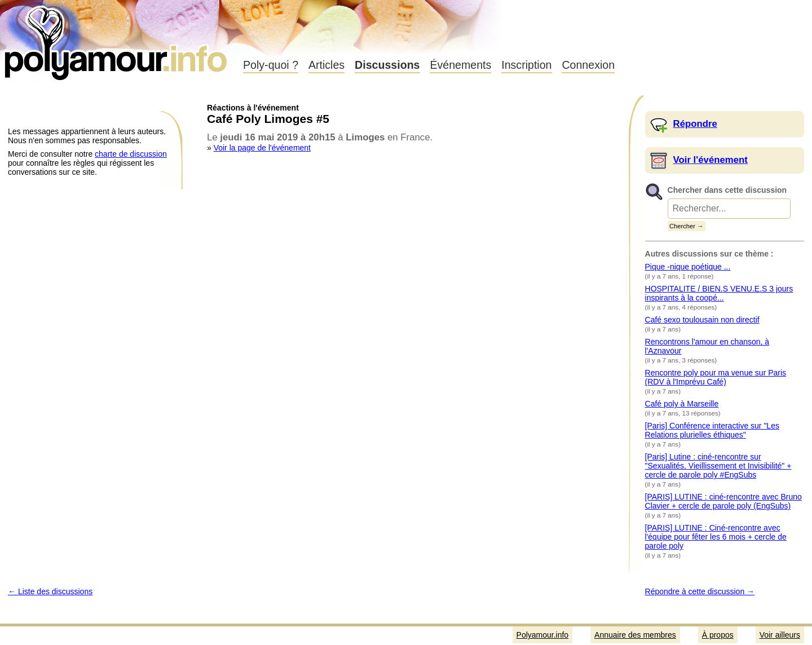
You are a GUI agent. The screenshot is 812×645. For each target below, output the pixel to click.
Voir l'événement (710, 160)
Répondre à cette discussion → (700, 591)
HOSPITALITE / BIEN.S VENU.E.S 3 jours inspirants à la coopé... (719, 293)
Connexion (588, 65)
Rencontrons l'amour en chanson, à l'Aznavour (707, 346)
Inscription (526, 65)
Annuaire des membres (635, 635)
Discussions (387, 65)
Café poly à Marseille (682, 404)
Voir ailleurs (780, 635)
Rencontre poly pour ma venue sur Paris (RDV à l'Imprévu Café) (716, 377)
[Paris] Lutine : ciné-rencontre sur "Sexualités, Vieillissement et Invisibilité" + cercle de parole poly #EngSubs (718, 466)
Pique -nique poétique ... (688, 267)
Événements (460, 65)
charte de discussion (131, 154)
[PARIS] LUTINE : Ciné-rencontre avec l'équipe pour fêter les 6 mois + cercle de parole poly (716, 537)
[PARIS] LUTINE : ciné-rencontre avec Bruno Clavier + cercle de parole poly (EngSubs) (723, 501)
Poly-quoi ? (271, 65)
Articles (326, 65)
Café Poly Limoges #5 (268, 119)
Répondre (695, 124)
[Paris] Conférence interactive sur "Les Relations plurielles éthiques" (712, 430)
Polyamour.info (117, 39)
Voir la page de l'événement (262, 148)
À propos (718, 635)
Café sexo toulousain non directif (702, 320)
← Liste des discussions (50, 591)
